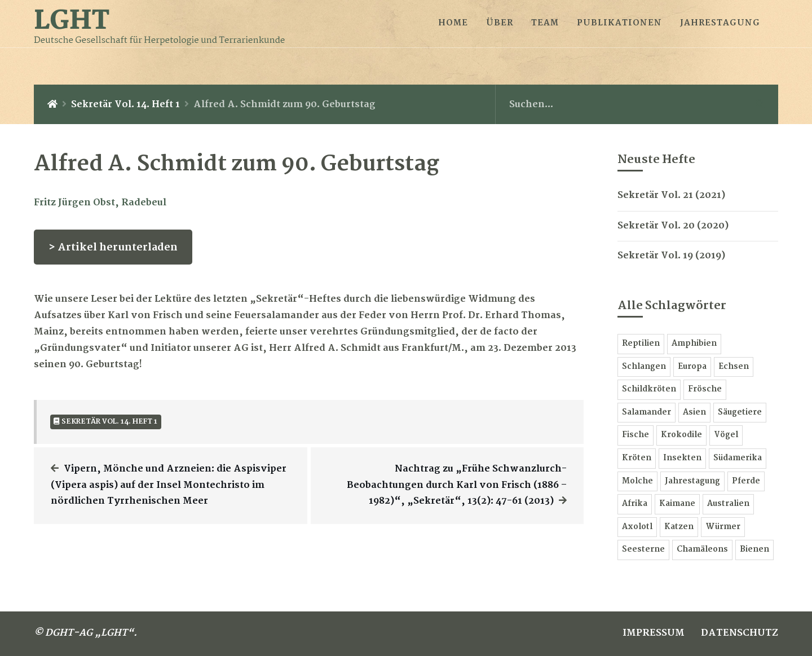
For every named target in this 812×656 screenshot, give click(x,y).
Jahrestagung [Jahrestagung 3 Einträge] (692, 481)
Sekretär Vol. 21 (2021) (671, 195)
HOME (453, 23)
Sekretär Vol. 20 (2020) (673, 226)
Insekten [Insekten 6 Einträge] (682, 458)
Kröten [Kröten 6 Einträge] (637, 458)
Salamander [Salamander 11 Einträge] (646, 413)
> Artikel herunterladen (113, 248)
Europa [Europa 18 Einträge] (692, 367)
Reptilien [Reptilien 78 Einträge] (641, 344)
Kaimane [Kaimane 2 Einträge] (677, 504)
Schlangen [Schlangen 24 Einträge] (644, 367)
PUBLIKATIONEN (619, 23)
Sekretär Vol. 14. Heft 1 (125, 105)
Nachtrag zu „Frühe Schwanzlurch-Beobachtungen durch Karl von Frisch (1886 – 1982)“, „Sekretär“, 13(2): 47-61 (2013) (457, 485)
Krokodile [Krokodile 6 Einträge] (681, 435)
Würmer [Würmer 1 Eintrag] (723, 527)
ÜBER (500, 23)
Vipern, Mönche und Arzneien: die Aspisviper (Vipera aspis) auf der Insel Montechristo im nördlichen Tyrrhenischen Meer (169, 485)
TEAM (545, 23)
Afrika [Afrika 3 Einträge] (635, 504)
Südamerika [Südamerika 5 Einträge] (738, 458)
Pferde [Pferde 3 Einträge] (746, 481)
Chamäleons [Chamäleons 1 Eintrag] (702, 550)
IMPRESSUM (654, 633)
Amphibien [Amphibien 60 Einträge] (694, 344)
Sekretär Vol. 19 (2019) (671, 256)
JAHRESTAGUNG (720, 23)
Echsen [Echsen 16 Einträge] (734, 367)
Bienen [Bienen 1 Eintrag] (754, 550)
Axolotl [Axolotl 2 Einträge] (637, 527)
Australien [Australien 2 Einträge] (728, 504)
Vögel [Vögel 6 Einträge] (726, 435)
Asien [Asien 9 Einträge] (694, 413)
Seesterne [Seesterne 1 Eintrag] (643, 550)
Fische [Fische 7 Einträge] (636, 435)
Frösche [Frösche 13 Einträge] (705, 389)
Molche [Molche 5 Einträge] (637, 481)
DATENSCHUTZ (740, 633)
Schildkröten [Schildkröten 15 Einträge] (649, 389)
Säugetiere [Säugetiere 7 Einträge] (740, 413)
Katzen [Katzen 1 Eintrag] (679, 527)
